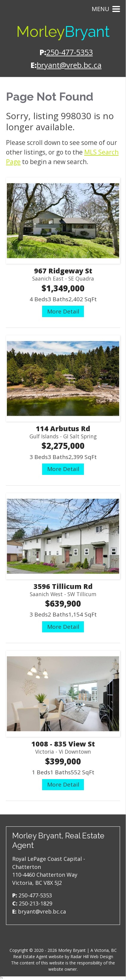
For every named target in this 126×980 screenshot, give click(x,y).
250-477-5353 (70, 52)
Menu (106, 9)
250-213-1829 (36, 903)
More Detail (63, 311)
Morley (63, 32)
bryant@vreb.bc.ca (69, 65)
